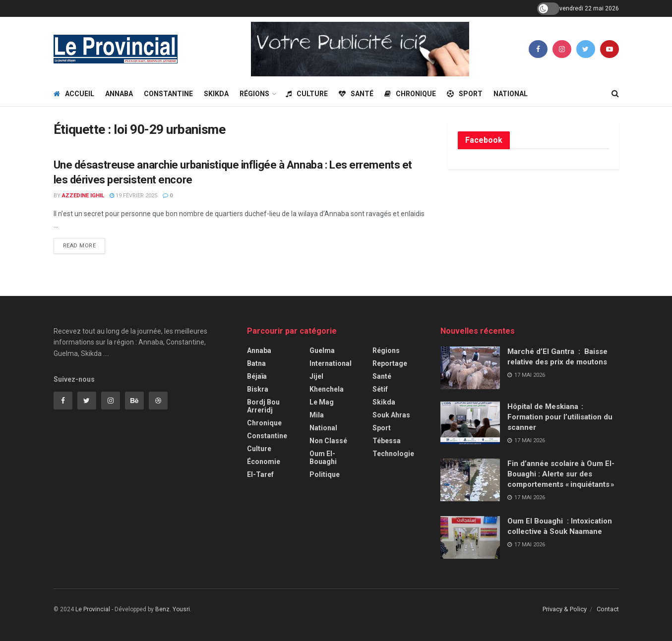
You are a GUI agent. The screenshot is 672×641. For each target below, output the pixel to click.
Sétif (380, 389)
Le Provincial (93, 609)
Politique (325, 474)
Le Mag (322, 402)
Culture (307, 94)
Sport (465, 94)
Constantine (168, 94)
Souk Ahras (391, 415)
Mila (317, 415)
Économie (264, 462)
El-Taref (260, 474)
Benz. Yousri (173, 609)
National (511, 94)
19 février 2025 (133, 196)
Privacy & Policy (565, 609)
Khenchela (327, 389)
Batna (256, 363)
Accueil (74, 94)
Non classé (328, 441)
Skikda (216, 94)
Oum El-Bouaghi (323, 458)
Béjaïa (257, 376)
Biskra (258, 389)
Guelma (322, 350)
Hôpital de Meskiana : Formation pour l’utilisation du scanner (560, 417)
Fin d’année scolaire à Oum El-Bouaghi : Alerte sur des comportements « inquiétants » (562, 474)
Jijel (316, 376)
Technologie (393, 454)
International (331, 363)
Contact (608, 609)
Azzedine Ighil (83, 196)
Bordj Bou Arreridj (263, 406)
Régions (254, 94)
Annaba (119, 94)
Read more (80, 246)
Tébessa (387, 441)
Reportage (390, 363)
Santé (356, 94)
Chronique (410, 94)
